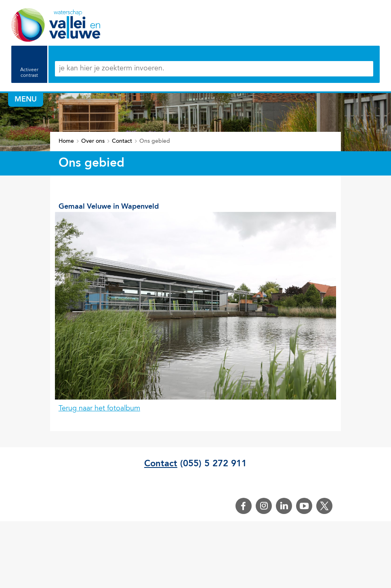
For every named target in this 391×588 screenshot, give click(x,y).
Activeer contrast (29, 73)
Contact (161, 464)
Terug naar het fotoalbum (99, 409)
